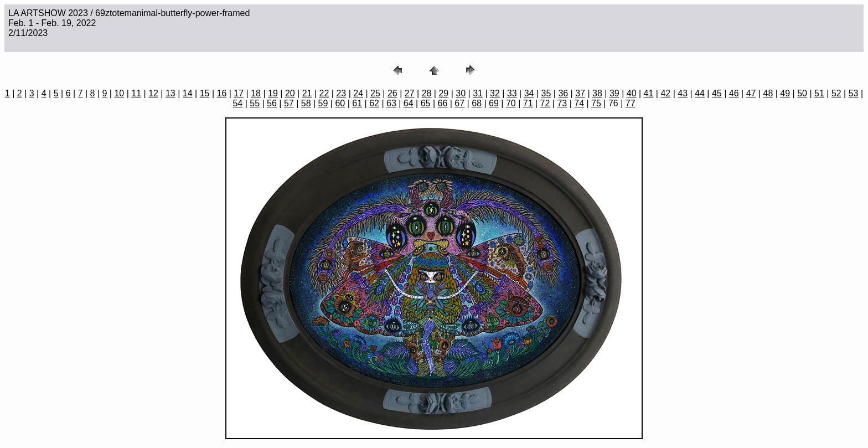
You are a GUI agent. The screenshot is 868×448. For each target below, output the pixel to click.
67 (459, 103)
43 (683, 93)
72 (545, 103)
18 (256, 93)
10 (119, 93)
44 (700, 93)
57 (289, 103)
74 (579, 103)
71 (528, 103)
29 (443, 93)
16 (222, 93)
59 (323, 103)
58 (306, 103)
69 (494, 103)
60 (340, 103)
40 (632, 93)
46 (734, 93)
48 (768, 93)
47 (751, 93)
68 (477, 103)
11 (136, 93)
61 (357, 103)
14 (188, 93)
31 (478, 93)
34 (529, 93)
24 (358, 93)
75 (596, 103)
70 (511, 103)
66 (443, 103)
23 (341, 93)
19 (273, 93)
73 (562, 103)
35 (546, 93)
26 (392, 93)
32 (495, 93)
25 (375, 93)
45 (717, 93)
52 (836, 93)
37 (580, 93)
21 (307, 93)
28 (427, 93)
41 (649, 93)
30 (461, 93)
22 (324, 93)
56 (272, 103)
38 (597, 93)
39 (614, 93)
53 (854, 93)
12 (153, 93)
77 (631, 103)
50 (802, 93)
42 (665, 93)
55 (255, 103)
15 (205, 93)
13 (170, 93)
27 (410, 93)
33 (512, 93)
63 (391, 103)
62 (374, 103)
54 (237, 103)
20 (290, 93)
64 (409, 103)
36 (563, 93)
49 (785, 93)
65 (426, 103)
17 (239, 93)
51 (819, 93)
